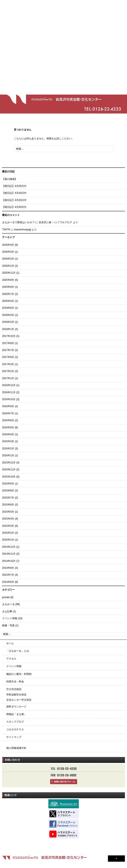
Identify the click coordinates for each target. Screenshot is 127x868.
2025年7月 (8, 294)
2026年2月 (8, 259)
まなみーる (8, 604)
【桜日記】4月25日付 (14, 186)
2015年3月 (8, 526)
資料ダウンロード (16, 707)
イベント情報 (10, 618)
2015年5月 (8, 512)
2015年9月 (8, 484)
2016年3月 (8, 441)
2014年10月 (9, 561)
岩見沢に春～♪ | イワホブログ (56, 222)
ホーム (10, 643)
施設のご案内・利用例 (19, 674)
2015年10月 (9, 477)
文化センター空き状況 (19, 700)
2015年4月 (8, 519)
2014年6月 (8, 582)
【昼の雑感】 (10, 179)
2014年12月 (9, 547)
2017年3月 (8, 364)
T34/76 (6, 230)
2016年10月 (9, 399)
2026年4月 (8, 245)
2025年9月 (8, 280)
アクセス (11, 659)
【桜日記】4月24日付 (14, 193)
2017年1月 (8, 378)
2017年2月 (8, 371)
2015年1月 (8, 540)
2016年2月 (8, 449)
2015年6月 (8, 505)
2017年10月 (9, 336)
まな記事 (7, 611)
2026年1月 (8, 266)
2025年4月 (8, 301)
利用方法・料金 (15, 682)
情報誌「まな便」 (16, 714)
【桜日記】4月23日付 (14, 200)
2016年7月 (8, 413)
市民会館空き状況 (16, 695)
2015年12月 (9, 463)
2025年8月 (8, 287)
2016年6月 (8, 420)
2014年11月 (9, 554)
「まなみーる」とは (18, 651)
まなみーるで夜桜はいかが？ (18, 222)
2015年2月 (8, 533)
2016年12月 (9, 385)
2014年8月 (8, 568)
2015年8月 (8, 491)
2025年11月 (9, 273)
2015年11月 (9, 470)
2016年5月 (8, 427)
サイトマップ (14, 737)
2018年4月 (8, 315)
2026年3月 (8, 252)
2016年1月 (8, 455)
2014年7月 (8, 575)
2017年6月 (8, 357)
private (6, 597)
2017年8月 (8, 343)
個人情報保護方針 (16, 748)
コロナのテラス (15, 729)
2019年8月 (8, 308)
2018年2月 (8, 322)
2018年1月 (8, 329)
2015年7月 (8, 498)
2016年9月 (8, 406)
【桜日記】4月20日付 (14, 207)
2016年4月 (8, 434)
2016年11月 (9, 392)
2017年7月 (8, 350)
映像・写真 (8, 625)
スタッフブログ (15, 722)
